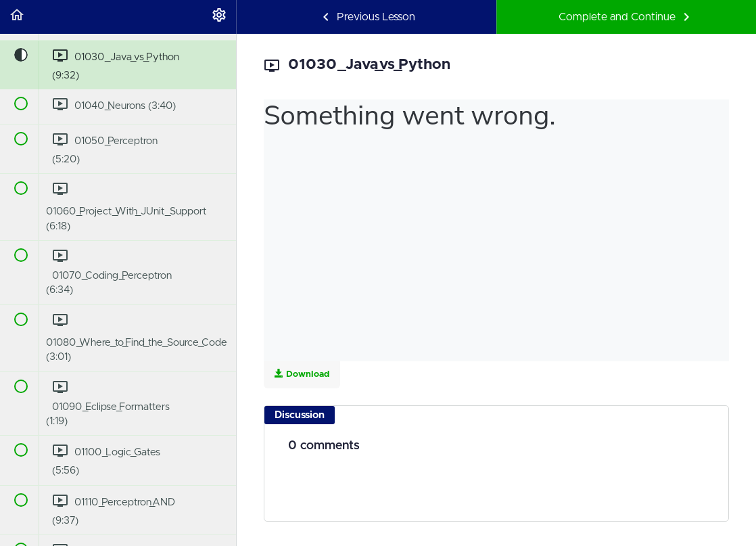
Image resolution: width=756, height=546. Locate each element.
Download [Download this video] (302, 374)
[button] (17, 17)
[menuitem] (219, 17)
